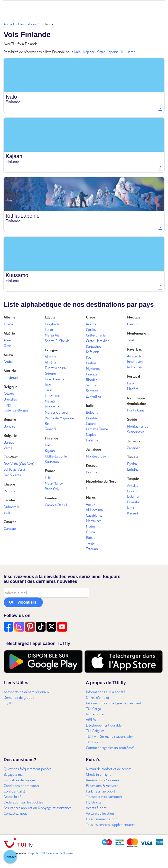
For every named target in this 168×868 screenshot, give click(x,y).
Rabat (90, 537)
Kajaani (89, 52)
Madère (133, 389)
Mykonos (93, 368)
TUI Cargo (93, 709)
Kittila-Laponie (108, 52)
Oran (7, 345)
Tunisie (133, 457)
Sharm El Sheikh (57, 341)
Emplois (33, 853)
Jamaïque (93, 449)
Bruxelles (10, 399)
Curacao (10, 528)
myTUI (9, 703)
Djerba (132, 464)
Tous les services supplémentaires (111, 824)
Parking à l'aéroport (101, 791)
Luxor (49, 329)
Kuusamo (128, 52)
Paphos (9, 491)
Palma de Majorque (59, 418)
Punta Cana (136, 410)
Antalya (133, 485)
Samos (91, 385)
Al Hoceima (94, 510)
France (50, 471)
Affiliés (91, 719)
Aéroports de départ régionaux (26, 692)
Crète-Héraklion (98, 341)
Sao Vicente (12, 475)
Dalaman (134, 496)
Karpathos (94, 346)
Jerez (49, 390)
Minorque (52, 407)
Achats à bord (96, 808)
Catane (91, 423)
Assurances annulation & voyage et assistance (37, 808)
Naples (91, 434)
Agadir (91, 504)
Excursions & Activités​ (102, 785)
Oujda (90, 532)
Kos (89, 357)
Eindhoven (135, 361)
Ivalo (77, 52)
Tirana (8, 324)
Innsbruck (11, 377)
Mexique (134, 317)
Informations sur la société (106, 692)
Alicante (51, 356)
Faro (131, 383)
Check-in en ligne (99, 774)
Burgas (9, 442)
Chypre (9, 484)
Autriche (10, 371)
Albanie (9, 317)
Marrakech (94, 521)
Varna (8, 448)
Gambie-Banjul (56, 505)
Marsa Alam (54, 335)
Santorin (92, 391)
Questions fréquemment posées (28, 769)
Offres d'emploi (97, 697)
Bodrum (133, 491)
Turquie (133, 478)
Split (7, 512)
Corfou (91, 329)
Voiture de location (100, 813)
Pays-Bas (135, 349)
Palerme (92, 440)
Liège (8, 404)
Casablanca (94, 515)
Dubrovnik (11, 507)
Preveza (92, 374)
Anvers (9, 393)
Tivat (131, 340)
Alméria (50, 362)
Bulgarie (10, 435)
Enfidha (133, 469)
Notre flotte (95, 714)
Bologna (92, 412)
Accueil (9, 24)
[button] (10, 857)
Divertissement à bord (102, 819)
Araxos (91, 324)
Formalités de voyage (19, 780)
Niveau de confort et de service (109, 769)
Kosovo (92, 465)
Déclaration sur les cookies (23, 802)
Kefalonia (93, 352)
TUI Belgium (95, 731)
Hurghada (52, 324)
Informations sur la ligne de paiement (114, 703)
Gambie (51, 498)
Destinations (27, 24)
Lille (48, 477)
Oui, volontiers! (23, 602)
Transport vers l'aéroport (104, 796)
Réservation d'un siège (103, 780)
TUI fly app (94, 742)
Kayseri (132, 513)
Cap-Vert (11, 457)
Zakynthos (94, 396)
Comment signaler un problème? (110, 747)
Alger (7, 340)
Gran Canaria (55, 379)
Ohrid (90, 488)
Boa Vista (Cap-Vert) (19, 464)
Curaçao (10, 522)
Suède (132, 419)
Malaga (50, 401)
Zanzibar (133, 448)
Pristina (92, 472)
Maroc (91, 497)
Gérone (50, 373)
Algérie (9, 333)
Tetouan (92, 549)
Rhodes (92, 380)
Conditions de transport (21, 785)
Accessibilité (12, 796)
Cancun (133, 324)
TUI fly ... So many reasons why (109, 736)
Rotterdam (135, 367)
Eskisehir (134, 502)
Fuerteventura (55, 368)
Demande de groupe (19, 697)
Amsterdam (136, 356)
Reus (48, 423)
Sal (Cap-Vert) (14, 469)
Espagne (51, 350)
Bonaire (10, 419)
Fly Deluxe (94, 802)
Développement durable (104, 725)
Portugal (134, 376)
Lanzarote (52, 395)
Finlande (51, 438)
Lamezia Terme (97, 429)
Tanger (91, 543)
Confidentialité (14, 791)
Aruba (8, 355)
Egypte (50, 317)
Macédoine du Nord (101, 481)
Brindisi (91, 418)
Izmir (131, 507)
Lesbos (91, 363)
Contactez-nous (15, 813)
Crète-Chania (96, 335)
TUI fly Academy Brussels (57, 853)
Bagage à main (14, 774)
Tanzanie (134, 441)
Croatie (9, 500)
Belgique (11, 387)
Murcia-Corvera (56, 412)
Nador (91, 526)
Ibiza (48, 384)
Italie (90, 405)
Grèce (91, 317)
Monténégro (137, 333)
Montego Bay (96, 456)
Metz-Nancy (54, 483)
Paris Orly (52, 489)
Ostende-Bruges (16, 410)
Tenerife (51, 429)
